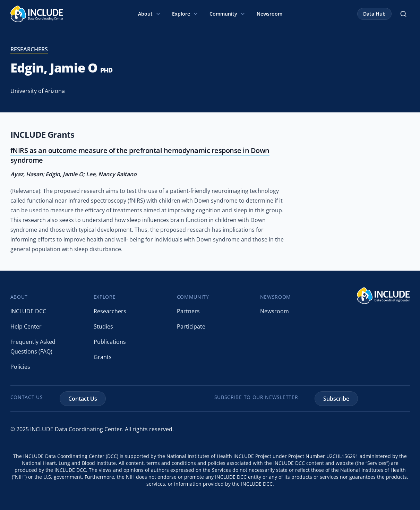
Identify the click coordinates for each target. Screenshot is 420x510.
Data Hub (374, 14)
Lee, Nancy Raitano (111, 174)
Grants (103, 357)
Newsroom (269, 14)
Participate (191, 326)
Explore (185, 14)
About (149, 14)
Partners (188, 311)
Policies (20, 367)
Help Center (26, 326)
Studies (103, 326)
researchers (29, 49)
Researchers (110, 311)
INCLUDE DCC (28, 311)
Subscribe (336, 399)
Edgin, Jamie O (64, 174)
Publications (110, 342)
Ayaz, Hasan (27, 174)
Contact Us (83, 399)
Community (228, 14)
